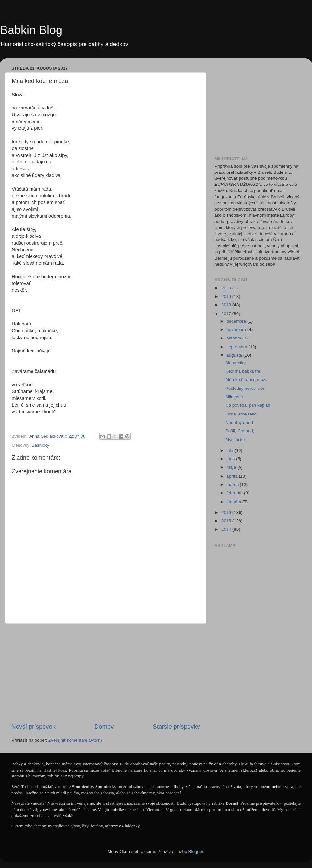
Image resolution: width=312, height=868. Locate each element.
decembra (237, 321)
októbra (234, 338)
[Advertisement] (106, 673)
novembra (237, 330)
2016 (227, 512)
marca (233, 485)
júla (231, 450)
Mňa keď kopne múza (247, 380)
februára (235, 493)
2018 (227, 305)
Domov (104, 727)
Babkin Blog (31, 30)
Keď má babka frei (243, 371)
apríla (233, 476)
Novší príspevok (33, 727)
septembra (238, 347)
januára (234, 502)
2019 (227, 296)
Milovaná (234, 397)
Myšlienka (235, 440)
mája (232, 467)
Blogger (196, 852)
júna (231, 459)
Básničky (41, 445)
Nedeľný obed (239, 422)
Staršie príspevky (176, 727)
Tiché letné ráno (241, 414)
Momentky (236, 363)
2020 (227, 288)
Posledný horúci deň (245, 388)
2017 (227, 314)
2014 (227, 529)
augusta (235, 355)
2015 (227, 521)
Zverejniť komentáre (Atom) (75, 740)
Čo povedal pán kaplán (248, 405)
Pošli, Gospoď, (240, 431)
